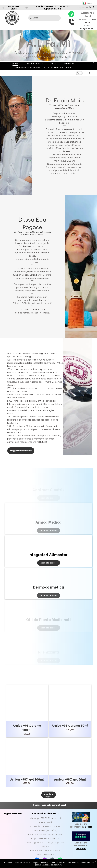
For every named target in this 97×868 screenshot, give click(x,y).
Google (88, 827)
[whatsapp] (60, 860)
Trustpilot (81, 849)
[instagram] (45, 860)
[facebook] (37, 860)
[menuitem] (15, 64)
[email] (52, 860)
